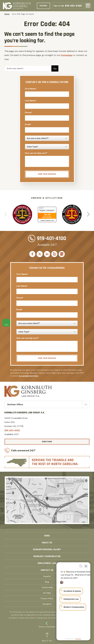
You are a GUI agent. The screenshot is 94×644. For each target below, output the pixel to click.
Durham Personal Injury (47, 549)
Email (28, 124)
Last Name (31, 101)
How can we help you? (36, 153)
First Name (31, 89)
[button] (88, 214)
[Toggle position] (81, 565)
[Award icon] (22, 206)
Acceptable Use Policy (29, 376)
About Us (47, 543)
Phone (28, 113)
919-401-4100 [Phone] (68, 6)
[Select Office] (47, 404)
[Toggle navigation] (88, 5)
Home (7, 14)
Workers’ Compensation (47, 556)
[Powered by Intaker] (73, 639)
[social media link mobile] (32, 254)
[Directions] (47, 442)
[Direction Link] (47, 500)
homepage (67, 55)
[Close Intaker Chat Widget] (86, 565)
